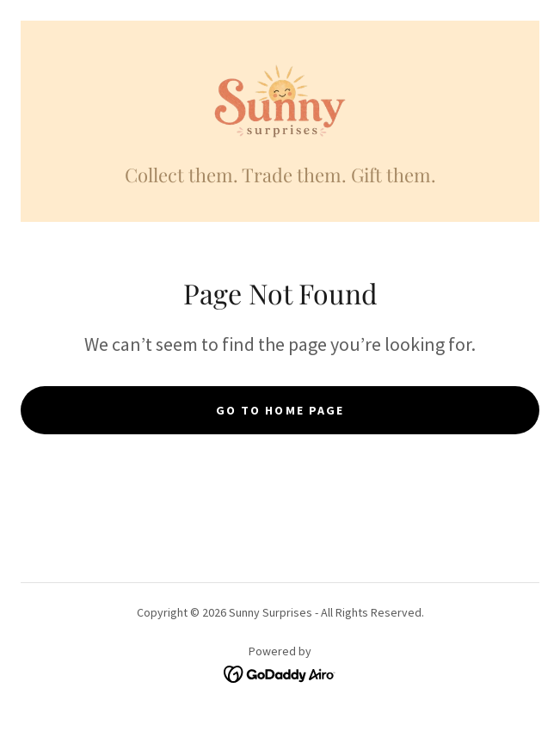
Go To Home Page (280, 410)
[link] (280, 102)
